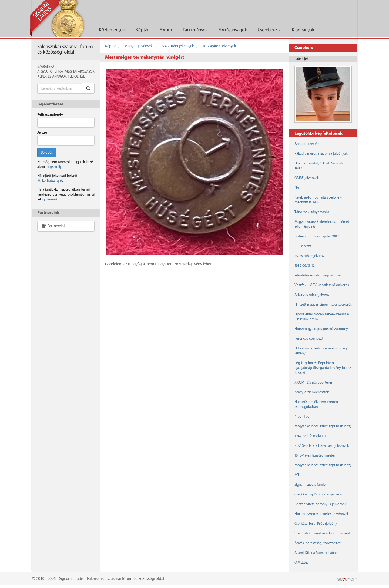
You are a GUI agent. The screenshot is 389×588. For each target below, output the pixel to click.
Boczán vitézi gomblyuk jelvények (320, 504)
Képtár (142, 30)
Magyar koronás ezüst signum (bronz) (323, 426)
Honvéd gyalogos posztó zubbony (321, 329)
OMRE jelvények (307, 178)
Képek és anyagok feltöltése (61, 77)
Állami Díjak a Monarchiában (316, 553)
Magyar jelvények (138, 46)
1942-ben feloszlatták (310, 436)
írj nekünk (50, 199)
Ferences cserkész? (309, 339)
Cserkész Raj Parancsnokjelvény (318, 494)
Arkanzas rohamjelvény (312, 295)
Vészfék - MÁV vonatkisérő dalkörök (322, 285)
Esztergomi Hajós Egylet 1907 (316, 236)
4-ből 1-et (302, 417)
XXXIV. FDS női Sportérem (314, 382)
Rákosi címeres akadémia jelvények (321, 154)
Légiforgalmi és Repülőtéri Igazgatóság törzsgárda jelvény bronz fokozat (323, 368)
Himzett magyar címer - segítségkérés (323, 305)
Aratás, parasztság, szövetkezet (317, 543)
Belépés (47, 153)
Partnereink (53, 226)
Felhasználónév (50, 115)
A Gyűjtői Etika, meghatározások (66, 72)
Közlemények (112, 30)
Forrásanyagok (233, 30)
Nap (297, 188)
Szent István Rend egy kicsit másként (322, 533)
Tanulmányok (195, 30)
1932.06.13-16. (305, 266)
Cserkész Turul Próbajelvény (316, 524)
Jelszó (42, 133)
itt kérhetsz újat (50, 181)
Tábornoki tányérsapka (312, 212)
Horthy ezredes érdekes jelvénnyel (321, 514)
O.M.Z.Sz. (301, 563)
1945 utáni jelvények (177, 46)
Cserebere (269, 30)
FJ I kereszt (303, 246)
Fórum (166, 30)
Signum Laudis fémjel (310, 485)
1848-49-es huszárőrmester (315, 455)
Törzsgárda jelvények (219, 46)
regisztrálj (53, 167)
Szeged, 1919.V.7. (307, 144)
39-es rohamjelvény (309, 256)
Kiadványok (303, 30)
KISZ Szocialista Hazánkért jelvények (322, 446)
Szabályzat (47, 67)
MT (297, 475)
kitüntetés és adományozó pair (318, 275)
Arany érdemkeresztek (312, 392)
